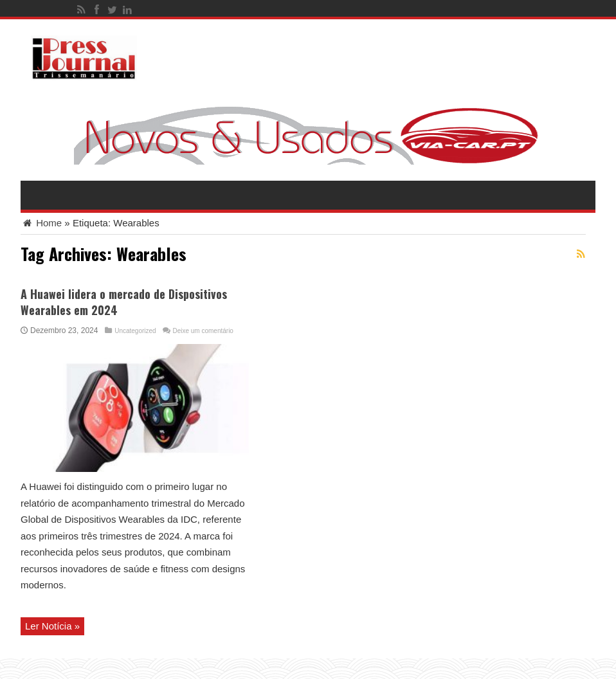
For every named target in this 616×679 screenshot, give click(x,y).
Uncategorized (135, 331)
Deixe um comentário (203, 331)
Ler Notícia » (52, 626)
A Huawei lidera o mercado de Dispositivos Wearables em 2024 (124, 302)
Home (41, 223)
